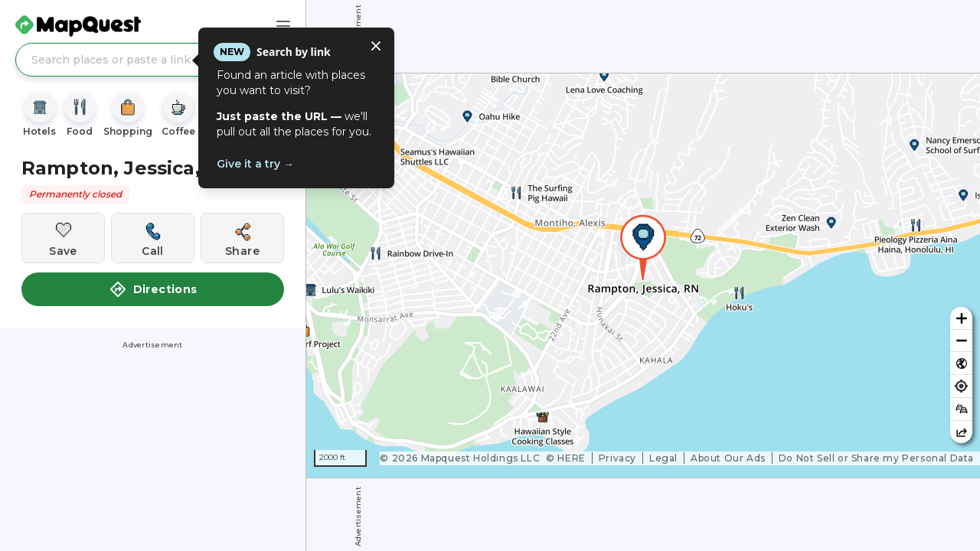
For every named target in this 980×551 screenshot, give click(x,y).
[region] (643, 275)
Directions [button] (153, 289)
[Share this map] (961, 432)
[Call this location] (153, 238)
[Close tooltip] (376, 46)
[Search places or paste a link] (153, 60)
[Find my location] (961, 386)
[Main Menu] (283, 26)
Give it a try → (255, 164)
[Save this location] (63, 238)
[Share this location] (242, 238)
